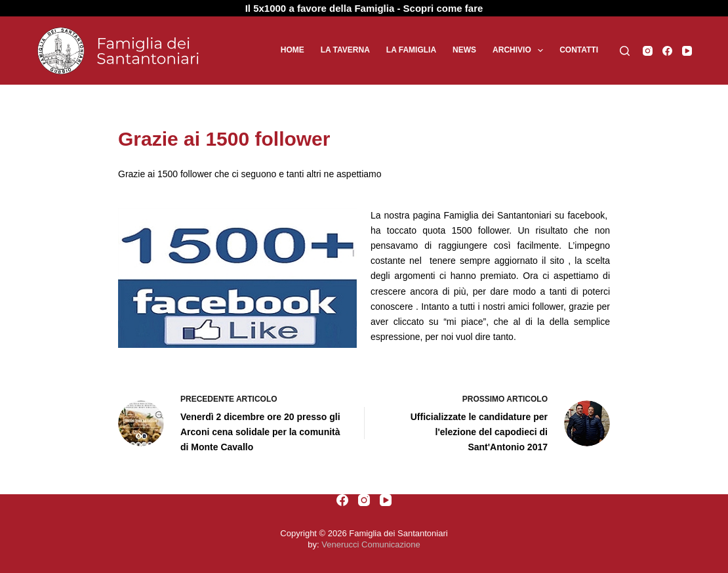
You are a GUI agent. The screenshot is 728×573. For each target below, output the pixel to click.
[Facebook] (667, 51)
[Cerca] (625, 51)
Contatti (579, 50)
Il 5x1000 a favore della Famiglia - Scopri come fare (364, 8)
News (464, 50)
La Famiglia (411, 50)
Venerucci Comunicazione (371, 544)
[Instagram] (648, 51)
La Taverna (345, 50)
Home (293, 50)
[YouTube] (687, 51)
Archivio (520, 51)
